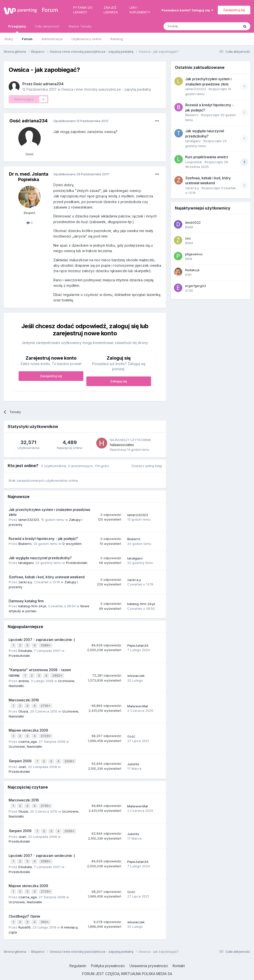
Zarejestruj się (234, 10)
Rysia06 (24, 917)
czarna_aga (28, 738)
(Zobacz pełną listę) (147, 466)
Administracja (52, 39)
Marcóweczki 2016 (24, 698)
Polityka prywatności (108, 956)
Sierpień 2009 (21, 757)
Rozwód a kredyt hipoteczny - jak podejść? (43, 539)
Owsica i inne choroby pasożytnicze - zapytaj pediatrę (106, 89)
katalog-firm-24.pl (32, 606)
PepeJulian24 (138, 645)
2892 (58, 674)
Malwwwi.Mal (138, 704)
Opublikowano (81, 121)
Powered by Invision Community (127, 972)
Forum (48, 10)
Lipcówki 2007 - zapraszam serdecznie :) (42, 640)
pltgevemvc (194, 254)
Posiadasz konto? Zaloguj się (187, 10)
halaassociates (122, 445)
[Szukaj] (189, 26)
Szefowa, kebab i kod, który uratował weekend (47, 577)
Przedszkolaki (77, 563)
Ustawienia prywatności (149, 956)
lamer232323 (29, 520)
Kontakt (179, 956)
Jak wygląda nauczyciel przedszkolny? (40, 558)
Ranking (117, 39)
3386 (46, 645)
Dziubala (25, 650)
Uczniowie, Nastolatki (25, 742)
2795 (46, 703)
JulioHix (133, 760)
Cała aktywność (47, 26)
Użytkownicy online (86, 39)
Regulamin (78, 956)
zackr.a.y (25, 582)
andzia (24, 679)
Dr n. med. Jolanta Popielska (29, 177)
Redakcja (192, 270)
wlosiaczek (136, 674)
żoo (188, 238)
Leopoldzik (194, 162)
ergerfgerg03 (195, 286)
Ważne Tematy (80, 26)
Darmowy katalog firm (26, 601)
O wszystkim (72, 544)
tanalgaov (26, 563)
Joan (22, 762)
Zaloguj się (119, 381)
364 (45, 913)
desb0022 (193, 222)
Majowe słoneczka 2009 (28, 727)
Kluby (9, 39)
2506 (70, 757)
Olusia (23, 708)
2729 (46, 733)
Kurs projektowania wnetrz (207, 157)
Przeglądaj (17, 28)
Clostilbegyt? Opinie (24, 907)
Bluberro (25, 544)
